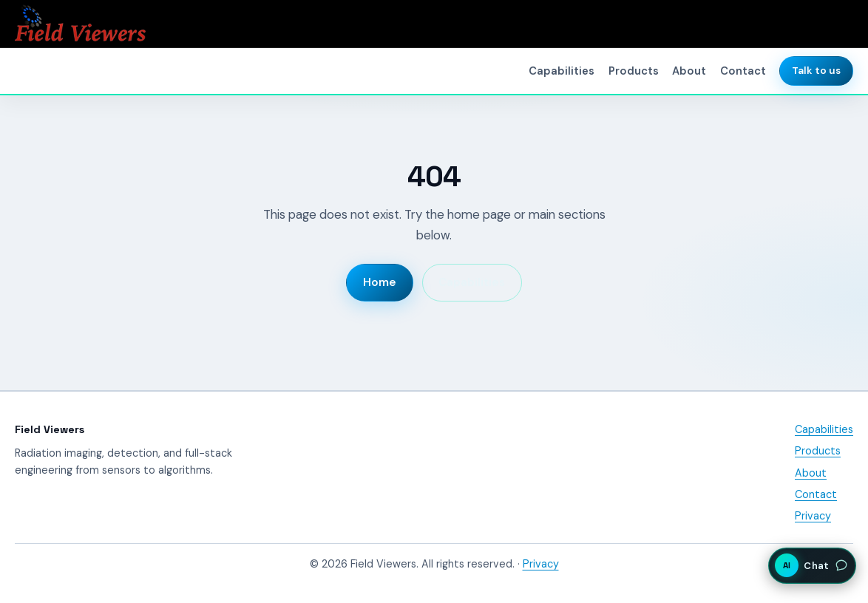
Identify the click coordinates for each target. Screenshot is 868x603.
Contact (743, 71)
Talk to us (816, 71)
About (689, 71)
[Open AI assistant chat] (812, 565)
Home (380, 282)
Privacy (813, 516)
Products (634, 71)
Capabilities (562, 71)
